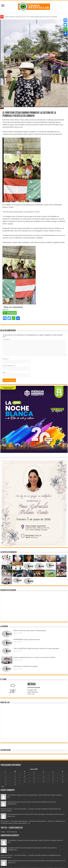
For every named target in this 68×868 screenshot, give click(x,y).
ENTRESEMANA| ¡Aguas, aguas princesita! (27, 639)
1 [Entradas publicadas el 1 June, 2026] (6, 774)
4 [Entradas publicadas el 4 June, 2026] (34, 774)
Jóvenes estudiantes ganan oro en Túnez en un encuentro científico (35, 657)
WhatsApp (12, 313)
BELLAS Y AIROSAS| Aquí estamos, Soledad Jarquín (30, 631)
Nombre (6, 359)
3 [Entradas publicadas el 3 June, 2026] (25, 774)
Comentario (6, 339)
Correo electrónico (9, 366)
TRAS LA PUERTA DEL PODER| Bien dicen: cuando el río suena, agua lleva (36, 648)
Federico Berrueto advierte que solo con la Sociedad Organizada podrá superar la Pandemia (31, 17)
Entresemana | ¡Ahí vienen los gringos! (26, 666)
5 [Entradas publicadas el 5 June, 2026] (43, 774)
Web (4, 372)
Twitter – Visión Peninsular (12, 828)
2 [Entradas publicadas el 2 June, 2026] (15, 774)
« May (3, 787)
